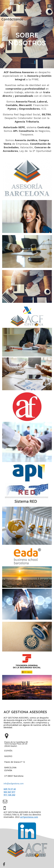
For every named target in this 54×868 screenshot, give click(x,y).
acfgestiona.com (29, 817)
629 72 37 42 (10, 789)
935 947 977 (9, 792)
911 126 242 (9, 795)
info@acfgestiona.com (14, 784)
